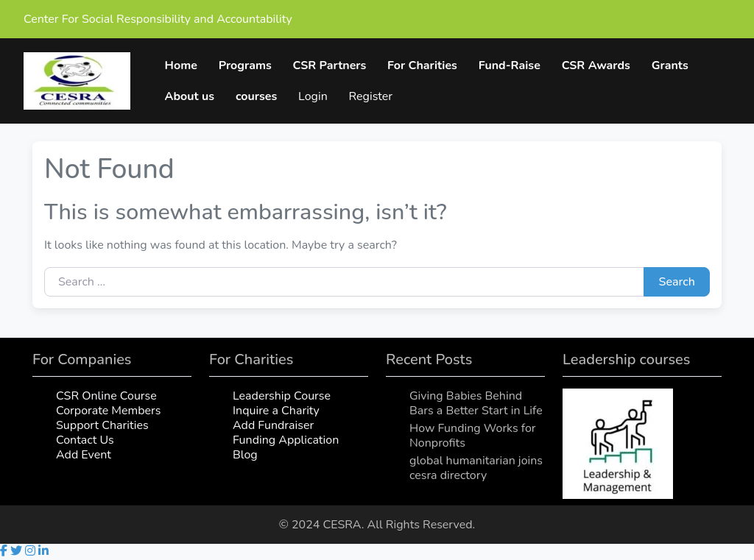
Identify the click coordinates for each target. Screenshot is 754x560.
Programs (245, 65)
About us (190, 96)
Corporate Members (108, 411)
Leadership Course (282, 397)
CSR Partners (330, 65)
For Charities (423, 65)
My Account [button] (343, 96)
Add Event (84, 456)
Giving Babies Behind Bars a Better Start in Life (476, 404)
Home (181, 65)
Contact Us (85, 441)
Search (677, 283)
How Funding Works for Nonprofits (473, 436)
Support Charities (102, 426)
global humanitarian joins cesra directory (476, 469)
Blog (245, 456)
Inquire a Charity (276, 411)
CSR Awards (596, 65)
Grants (670, 65)
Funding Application (286, 441)
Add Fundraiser (273, 426)
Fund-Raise (510, 65)
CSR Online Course (106, 397)
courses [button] (257, 96)
